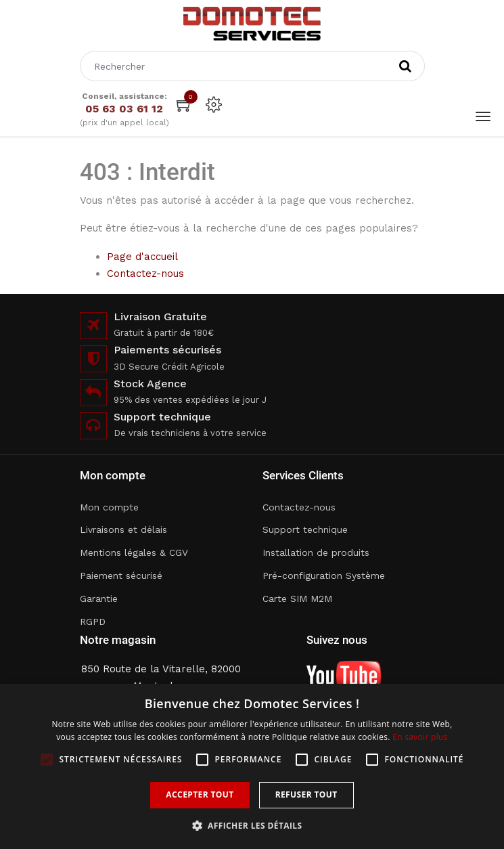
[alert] (252, 766)
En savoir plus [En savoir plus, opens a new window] (420, 737)
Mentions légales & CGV (134, 552)
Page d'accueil (142, 257)
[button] (252, 826)
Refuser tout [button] (306, 794)
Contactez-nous (145, 274)
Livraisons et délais (123, 529)
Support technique (305, 529)
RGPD (93, 622)
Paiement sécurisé (121, 575)
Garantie (99, 598)
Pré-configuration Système (324, 575)
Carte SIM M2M (297, 598)
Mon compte (109, 507)
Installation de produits (316, 552)
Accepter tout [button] (200, 794)
